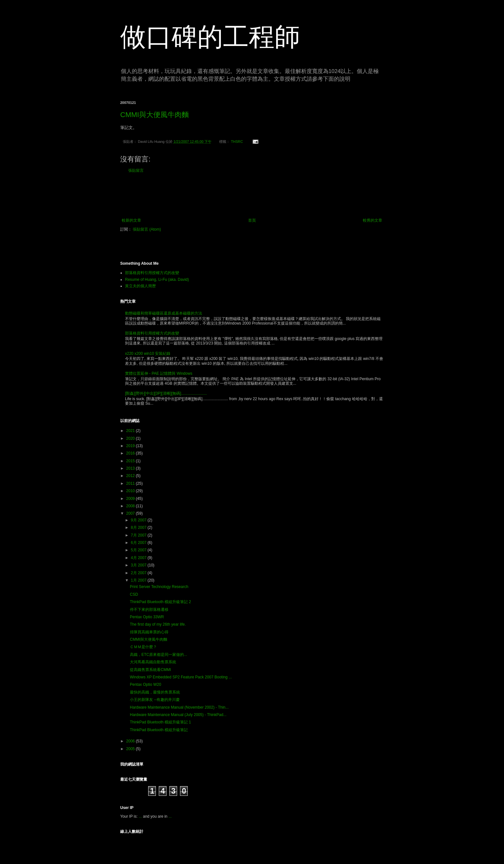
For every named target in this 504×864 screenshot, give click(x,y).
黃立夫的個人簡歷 (140, 286)
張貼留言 (136, 170)
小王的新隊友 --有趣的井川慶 (155, 700)
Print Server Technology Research (159, 587)
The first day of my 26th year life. (158, 624)
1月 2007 (139, 580)
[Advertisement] (252, 196)
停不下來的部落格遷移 (149, 610)
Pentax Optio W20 (145, 685)
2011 (131, 483)
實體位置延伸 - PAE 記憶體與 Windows (159, 373)
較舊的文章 (373, 220)
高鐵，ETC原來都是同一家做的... (158, 655)
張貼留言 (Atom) (147, 229)
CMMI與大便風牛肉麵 (154, 115)
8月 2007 (139, 528)
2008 (131, 506)
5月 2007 (139, 550)
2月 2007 (139, 573)
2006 (131, 741)
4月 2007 (139, 558)
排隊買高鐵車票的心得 (149, 632)
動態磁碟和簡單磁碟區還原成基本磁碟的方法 (164, 313)
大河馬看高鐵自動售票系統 (153, 662)
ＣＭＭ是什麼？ (143, 647)
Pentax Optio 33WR (147, 617)
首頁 (252, 220)
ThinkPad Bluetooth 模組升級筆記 (159, 730)
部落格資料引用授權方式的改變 (152, 273)
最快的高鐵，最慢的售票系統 (155, 692)
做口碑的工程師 (210, 37)
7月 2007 (139, 535)
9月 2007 (139, 520)
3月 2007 (139, 565)
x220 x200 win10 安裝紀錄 (148, 354)
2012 (131, 476)
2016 (131, 453)
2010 (131, 491)
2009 (131, 499)
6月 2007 (139, 543)
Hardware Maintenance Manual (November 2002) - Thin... (179, 707)
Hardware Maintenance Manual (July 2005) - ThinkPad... (178, 715)
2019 (131, 446)
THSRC (237, 142)
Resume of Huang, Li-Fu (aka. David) (157, 280)
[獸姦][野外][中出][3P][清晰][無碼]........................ (166, 393)
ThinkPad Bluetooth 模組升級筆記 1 (160, 722)
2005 (131, 749)
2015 (131, 461)
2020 (131, 438)
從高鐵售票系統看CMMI (150, 670)
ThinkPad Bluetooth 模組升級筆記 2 (160, 602)
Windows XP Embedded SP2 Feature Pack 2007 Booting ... (181, 677)
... (140, 816)
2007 (131, 513)
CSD (134, 594)
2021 (131, 431)
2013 (131, 468)
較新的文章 (131, 220)
